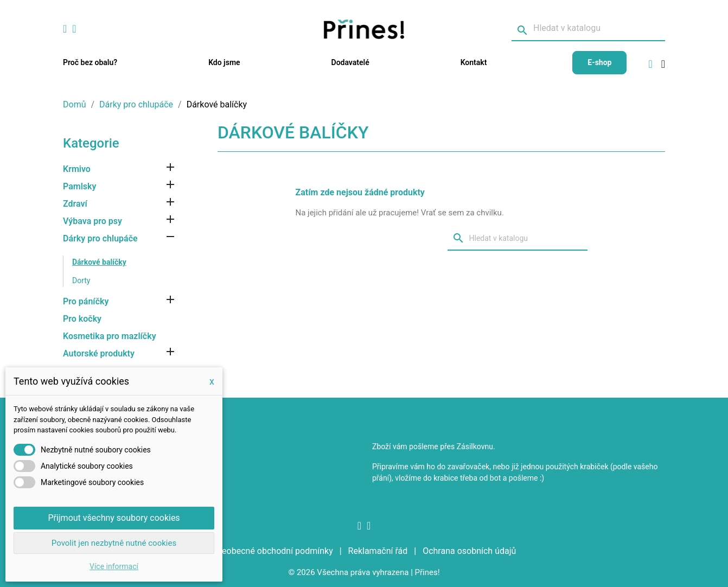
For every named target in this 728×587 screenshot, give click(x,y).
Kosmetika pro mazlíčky (110, 336)
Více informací (114, 566)
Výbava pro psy (92, 221)
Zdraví (75, 204)
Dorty (81, 280)
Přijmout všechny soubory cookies (114, 518)
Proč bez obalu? (90, 62)
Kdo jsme (224, 62)
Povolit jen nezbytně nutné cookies (114, 543)
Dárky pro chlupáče (100, 238)
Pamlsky (79, 186)
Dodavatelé (350, 62)
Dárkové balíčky (99, 262)
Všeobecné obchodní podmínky (274, 551)
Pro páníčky (86, 301)
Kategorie (91, 143)
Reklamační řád (379, 551)
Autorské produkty (99, 353)
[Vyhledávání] (588, 29)
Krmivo (77, 169)
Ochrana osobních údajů (469, 551)
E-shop (599, 62)
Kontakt (474, 62)
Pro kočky (82, 319)
